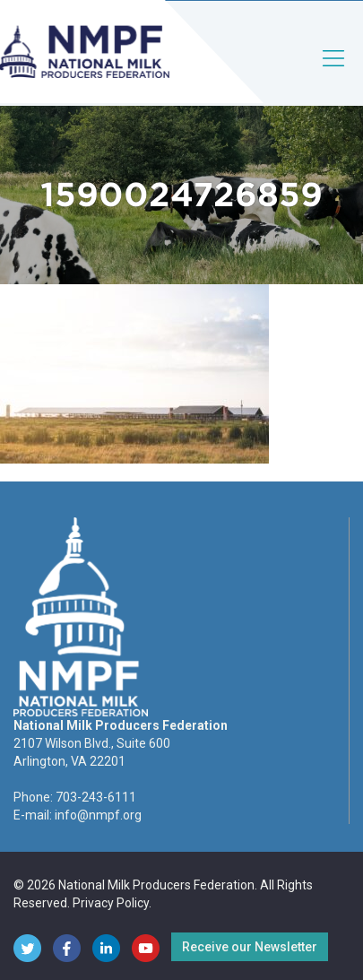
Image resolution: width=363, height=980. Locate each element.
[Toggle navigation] (334, 73)
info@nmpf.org (98, 815)
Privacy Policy (111, 903)
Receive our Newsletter (250, 947)
